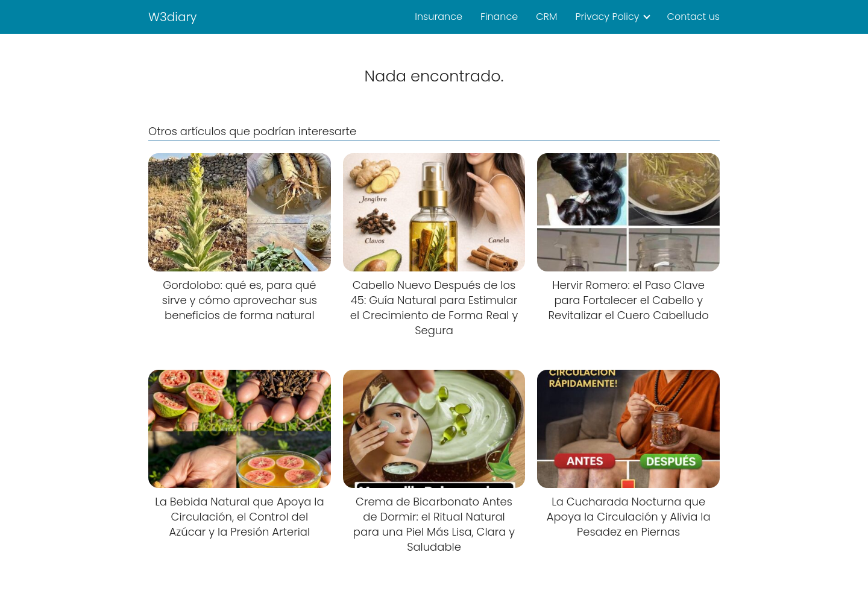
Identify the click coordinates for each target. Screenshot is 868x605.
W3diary (173, 17)
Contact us (693, 17)
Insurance (439, 17)
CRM (546, 17)
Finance (499, 17)
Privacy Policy (607, 17)
